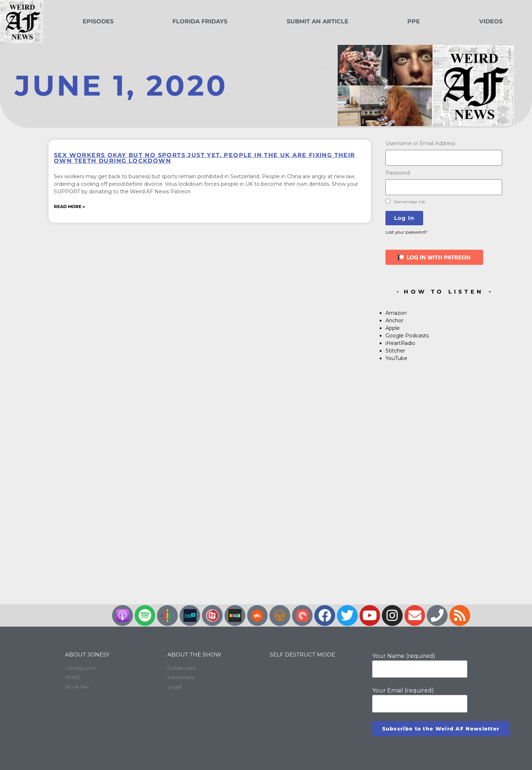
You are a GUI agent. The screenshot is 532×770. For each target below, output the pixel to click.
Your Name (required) (420, 665)
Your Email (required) (420, 700)
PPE (414, 21)
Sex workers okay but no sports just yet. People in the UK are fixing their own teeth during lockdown (205, 158)
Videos (491, 21)
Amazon (396, 313)
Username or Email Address (420, 143)
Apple (393, 328)
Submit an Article (318, 21)
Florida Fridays (200, 21)
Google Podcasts (407, 336)
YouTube (396, 358)
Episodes (98, 21)
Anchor (394, 321)
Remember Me (405, 202)
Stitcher (395, 351)
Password (398, 173)
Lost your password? (406, 232)
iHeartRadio (400, 343)
